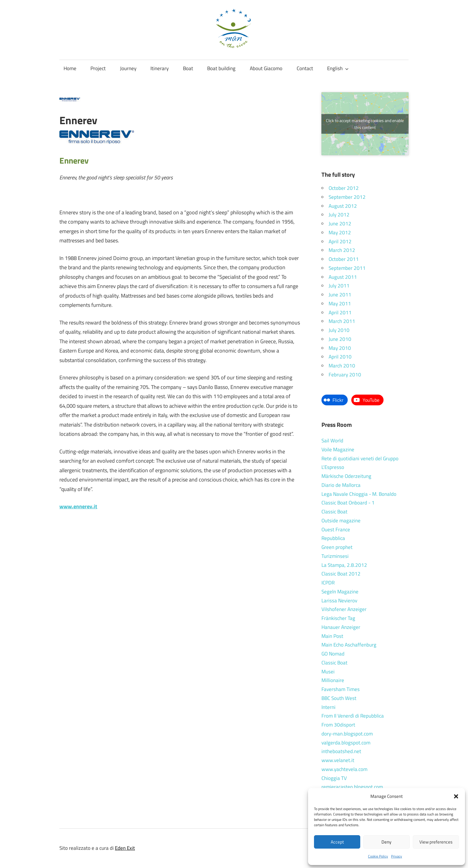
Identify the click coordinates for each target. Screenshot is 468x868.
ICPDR (328, 583)
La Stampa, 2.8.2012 (344, 565)
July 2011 (339, 286)
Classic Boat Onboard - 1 (348, 503)
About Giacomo (266, 68)
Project (98, 68)
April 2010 (340, 357)
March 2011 (342, 321)
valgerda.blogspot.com (346, 743)
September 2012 (347, 197)
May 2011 (340, 304)
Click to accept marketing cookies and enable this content (365, 124)
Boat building (221, 68)
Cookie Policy (378, 856)
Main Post (332, 636)
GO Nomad (333, 654)
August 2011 (343, 277)
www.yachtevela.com (344, 769)
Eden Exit (125, 848)
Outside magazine (341, 521)
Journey (128, 68)
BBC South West (339, 698)
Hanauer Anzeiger (341, 627)
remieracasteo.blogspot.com (352, 787)
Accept (337, 842)
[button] (456, 796)
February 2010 (345, 375)
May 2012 (340, 233)
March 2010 (342, 366)
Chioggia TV (334, 778)
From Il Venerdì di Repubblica (353, 716)
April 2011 (340, 313)
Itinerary (160, 68)
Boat (188, 68)
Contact (305, 68)
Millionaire (333, 680)
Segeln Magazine (340, 592)
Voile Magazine (338, 450)
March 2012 (342, 250)
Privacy (397, 856)
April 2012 (340, 241)
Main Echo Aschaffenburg (349, 645)
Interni (328, 707)
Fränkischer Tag (338, 618)
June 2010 (340, 339)
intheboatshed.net (341, 751)
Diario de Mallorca (341, 485)
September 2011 (347, 268)
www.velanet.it (338, 760)
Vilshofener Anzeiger (344, 609)
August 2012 (343, 206)
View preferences (436, 842)
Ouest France (336, 530)
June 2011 (340, 295)
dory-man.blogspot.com (347, 734)
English (338, 68)
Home (70, 68)
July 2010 (339, 330)
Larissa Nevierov (339, 601)
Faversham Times (341, 689)
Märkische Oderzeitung (346, 476)
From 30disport (338, 725)
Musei (328, 672)
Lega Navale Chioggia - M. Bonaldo (359, 494)
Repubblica (333, 538)
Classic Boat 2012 (341, 574)
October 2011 (344, 259)
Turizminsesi (335, 556)
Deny (386, 842)
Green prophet (337, 547)
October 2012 (344, 188)
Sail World (332, 441)
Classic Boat (334, 512)
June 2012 (340, 224)
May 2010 (340, 348)
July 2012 (339, 215)
